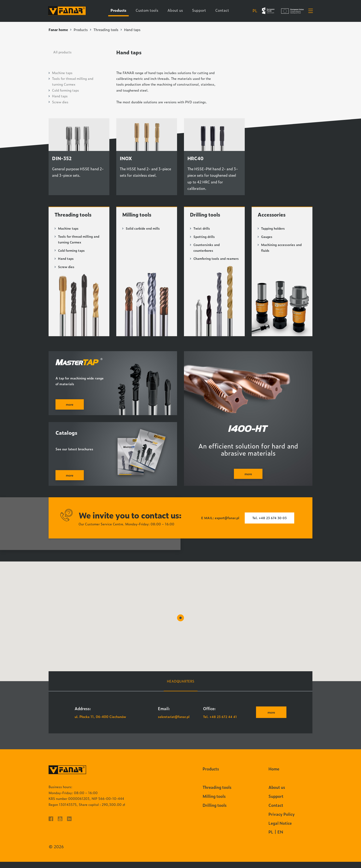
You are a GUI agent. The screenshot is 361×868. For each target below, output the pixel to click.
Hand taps (60, 96)
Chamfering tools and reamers (210, 262)
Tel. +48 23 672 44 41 (220, 723)
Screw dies (60, 102)
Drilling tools (206, 215)
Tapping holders (273, 229)
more (271, 719)
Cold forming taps (66, 90)
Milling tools (138, 215)
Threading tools (107, 30)
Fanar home (58, 30)
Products (81, 30)
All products (62, 52)
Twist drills (202, 229)
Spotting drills (204, 237)
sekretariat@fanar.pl (174, 723)
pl (255, 11)
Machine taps (62, 72)
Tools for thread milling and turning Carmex (79, 240)
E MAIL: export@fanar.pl (220, 524)
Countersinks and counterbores (207, 248)
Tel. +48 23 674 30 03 (270, 524)
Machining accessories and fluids (281, 248)
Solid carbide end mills (143, 229)
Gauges (267, 237)
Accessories (272, 215)
